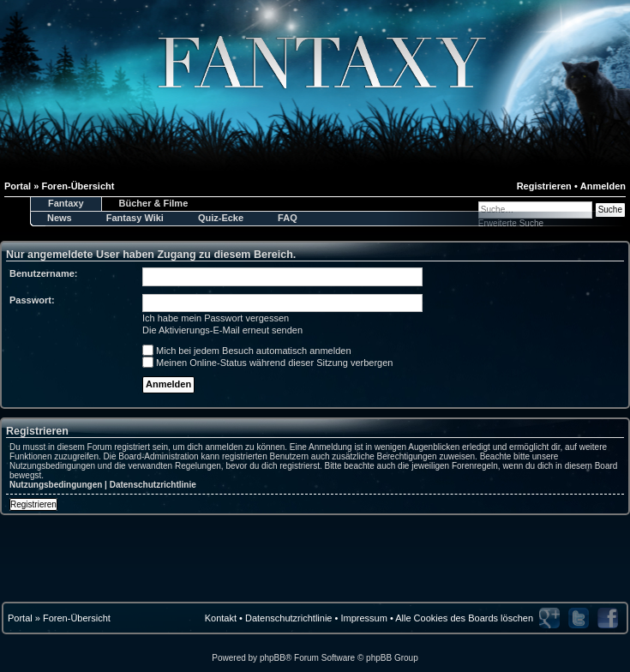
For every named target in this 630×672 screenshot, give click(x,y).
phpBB (273, 658)
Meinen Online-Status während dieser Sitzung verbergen (267, 363)
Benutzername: (43, 273)
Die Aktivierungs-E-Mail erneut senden (222, 330)
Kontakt (221, 618)
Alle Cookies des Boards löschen (464, 618)
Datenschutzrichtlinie (153, 485)
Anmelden (603, 186)
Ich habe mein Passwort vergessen (216, 318)
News (60, 218)
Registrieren (544, 186)
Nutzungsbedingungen (56, 485)
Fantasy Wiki (135, 218)
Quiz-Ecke (221, 218)
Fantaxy (66, 203)
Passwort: (32, 300)
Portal (20, 618)
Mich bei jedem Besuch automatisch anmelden (247, 351)
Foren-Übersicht (77, 618)
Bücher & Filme (154, 203)
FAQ (288, 218)
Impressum (363, 618)
